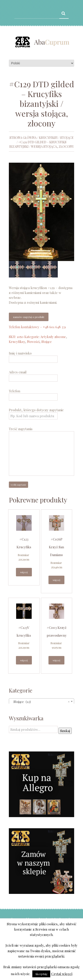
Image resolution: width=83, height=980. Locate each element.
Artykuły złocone (53, 337)
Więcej (24, 572)
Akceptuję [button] (41, 974)
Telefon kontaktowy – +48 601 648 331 (37, 327)
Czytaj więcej (62, 974)
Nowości (33, 342)
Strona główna (23, 138)
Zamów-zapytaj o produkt (29, 317)
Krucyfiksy (48, 138)
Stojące (67, 138)
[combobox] (41, 701)
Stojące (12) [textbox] (40, 702)
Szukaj (65, 731)
